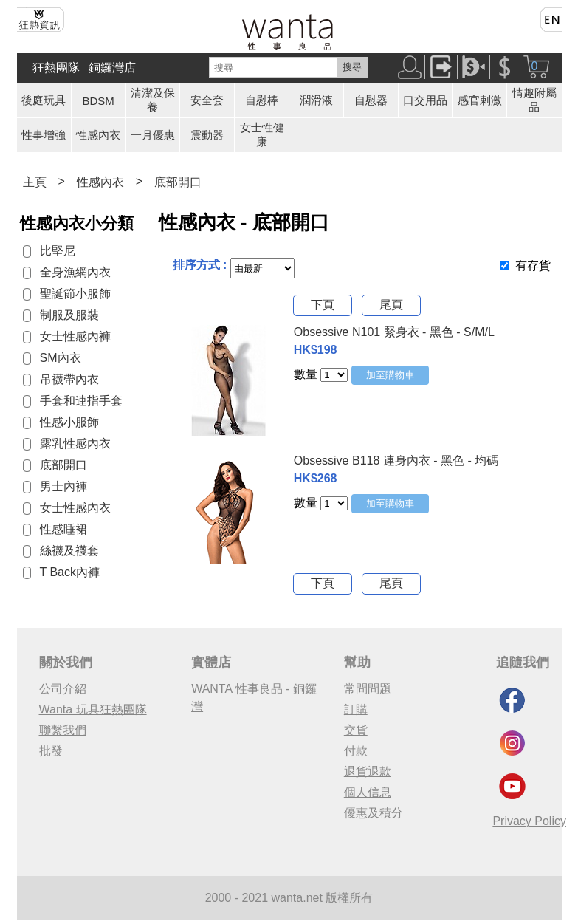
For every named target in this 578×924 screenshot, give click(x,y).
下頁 (323, 305)
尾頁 (391, 305)
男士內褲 (63, 486)
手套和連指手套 (81, 401)
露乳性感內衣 (75, 444)
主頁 (35, 182)
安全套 (207, 100)
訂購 (356, 709)
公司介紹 (63, 689)
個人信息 (368, 792)
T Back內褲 (70, 572)
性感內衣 (98, 135)
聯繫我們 (63, 730)
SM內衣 (61, 358)
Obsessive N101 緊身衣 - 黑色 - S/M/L (394, 332)
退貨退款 (368, 771)
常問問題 (368, 689)
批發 (51, 751)
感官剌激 (480, 100)
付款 (356, 751)
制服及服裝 (69, 315)
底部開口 (178, 182)
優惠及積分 (374, 813)
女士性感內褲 (75, 336)
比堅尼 (58, 251)
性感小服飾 (69, 422)
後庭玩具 (44, 100)
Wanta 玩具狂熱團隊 (93, 709)
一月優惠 (153, 135)
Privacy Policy (529, 821)
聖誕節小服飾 (75, 294)
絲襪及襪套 (69, 551)
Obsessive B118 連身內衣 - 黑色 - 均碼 (396, 461)
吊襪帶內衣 (69, 379)
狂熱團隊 (56, 68)
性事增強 (44, 135)
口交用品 (425, 100)
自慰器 (371, 100)
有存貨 (533, 266)
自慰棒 (262, 100)
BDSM (99, 101)
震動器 (207, 135)
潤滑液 (316, 100)
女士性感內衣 (75, 508)
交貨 (356, 730)
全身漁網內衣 (75, 272)
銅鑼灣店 (112, 68)
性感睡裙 (63, 529)
